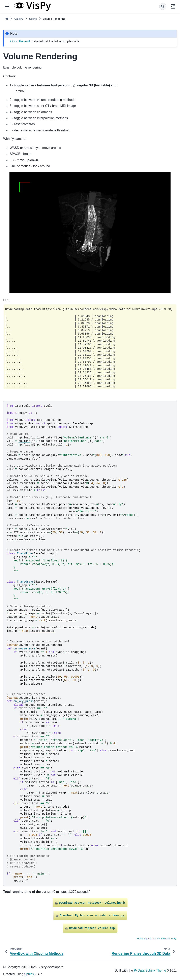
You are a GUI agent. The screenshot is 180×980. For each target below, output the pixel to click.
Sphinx (29, 974)
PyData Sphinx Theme (150, 970)
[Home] (7, 19)
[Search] (163, 6)
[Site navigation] (7, 6)
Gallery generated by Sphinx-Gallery (157, 939)
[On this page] (173, 6)
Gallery (19, 19)
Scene (33, 19)
